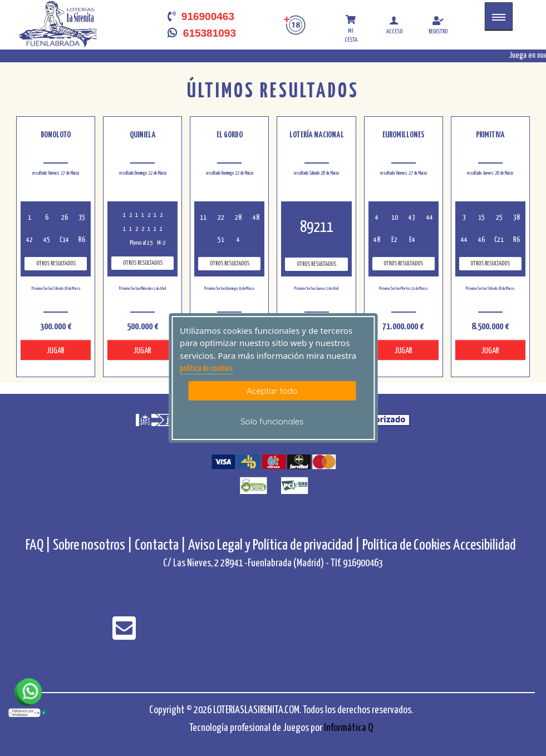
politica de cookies (206, 369)
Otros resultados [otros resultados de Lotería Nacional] (316, 264)
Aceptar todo (272, 391)
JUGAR (56, 351)
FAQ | (39, 545)
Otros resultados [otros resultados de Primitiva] (490, 263)
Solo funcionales (272, 421)
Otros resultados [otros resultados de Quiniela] (143, 263)
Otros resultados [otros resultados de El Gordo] (230, 263)
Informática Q (348, 728)
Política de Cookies (407, 545)
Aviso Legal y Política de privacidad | (275, 545)
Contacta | (160, 545)
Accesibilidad (484, 545)
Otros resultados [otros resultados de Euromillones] (403, 263)
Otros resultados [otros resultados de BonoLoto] (56, 263)
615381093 (202, 33)
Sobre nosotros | (93, 545)
